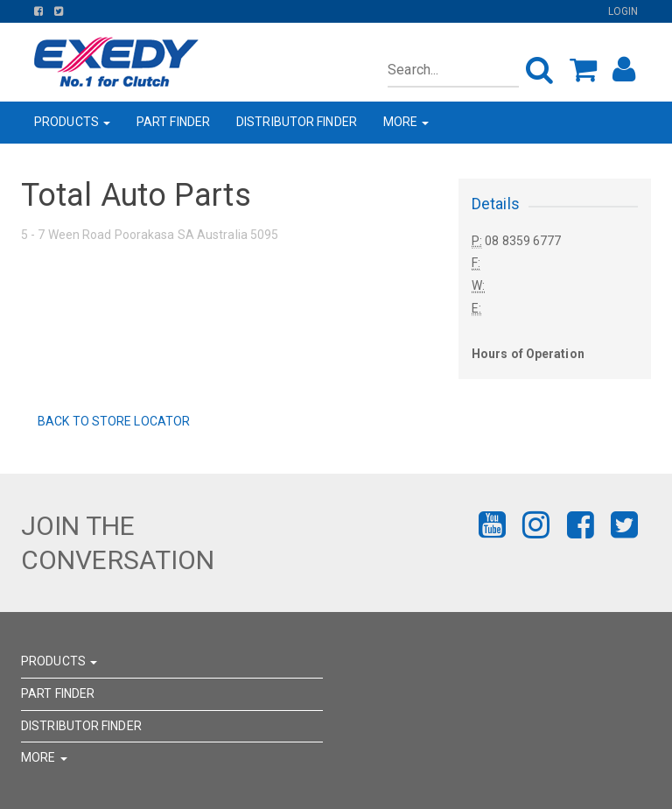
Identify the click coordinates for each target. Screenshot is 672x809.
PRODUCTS (72, 122)
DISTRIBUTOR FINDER (297, 122)
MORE (406, 122)
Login (623, 11)
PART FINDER (173, 122)
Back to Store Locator (112, 421)
